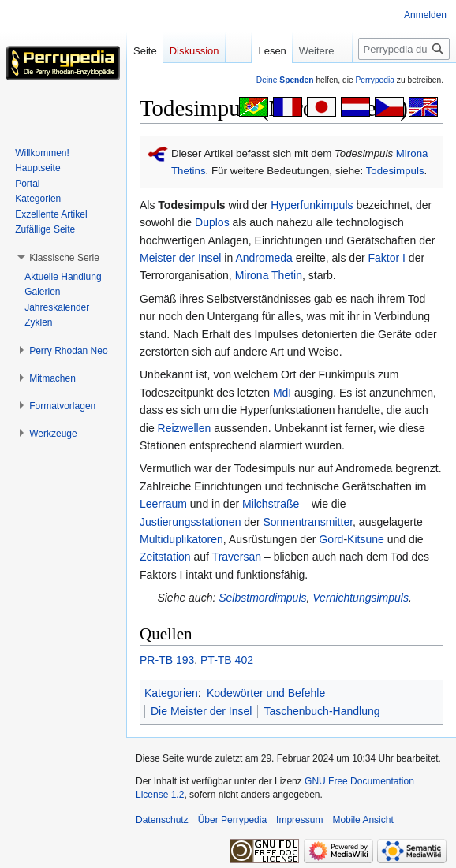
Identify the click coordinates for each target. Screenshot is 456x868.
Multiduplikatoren (181, 539)
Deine (285, 80)
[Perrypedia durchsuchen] (404, 49)
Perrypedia (375, 80)
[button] (64, 258)
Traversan (237, 557)
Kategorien (171, 693)
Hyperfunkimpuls (312, 205)
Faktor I (387, 258)
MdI (282, 393)
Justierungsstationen (190, 522)
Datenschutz (162, 820)
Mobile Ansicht (363, 820)
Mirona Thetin (269, 275)
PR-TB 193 (167, 660)
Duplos (212, 222)
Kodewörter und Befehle (266, 693)
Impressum (299, 820)
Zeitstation (165, 557)
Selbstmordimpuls (262, 598)
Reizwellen (185, 428)
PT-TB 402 (227, 660)
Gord (331, 539)
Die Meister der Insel (201, 711)
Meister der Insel (180, 258)
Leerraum (163, 504)
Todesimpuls (395, 171)
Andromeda (264, 258)
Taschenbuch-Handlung (321, 711)
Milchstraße (271, 504)
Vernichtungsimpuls (361, 598)
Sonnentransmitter (308, 522)
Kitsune (366, 539)
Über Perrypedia (232, 820)
